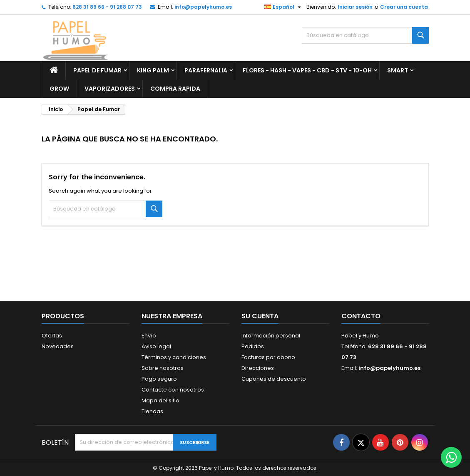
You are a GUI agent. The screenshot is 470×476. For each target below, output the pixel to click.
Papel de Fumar (97, 70)
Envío (149, 336)
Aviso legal (156, 346)
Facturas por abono (268, 357)
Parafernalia (206, 70)
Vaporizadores (110, 89)
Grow (59, 89)
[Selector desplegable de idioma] (284, 7)
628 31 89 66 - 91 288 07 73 (107, 7)
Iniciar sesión (355, 7)
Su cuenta (260, 316)
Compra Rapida (175, 89)
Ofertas (52, 336)
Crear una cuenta (404, 7)
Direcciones (258, 368)
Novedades (58, 346)
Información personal (271, 336)
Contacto (361, 316)
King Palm (153, 70)
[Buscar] (365, 35)
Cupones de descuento (274, 379)
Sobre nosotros (163, 368)
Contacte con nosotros (173, 390)
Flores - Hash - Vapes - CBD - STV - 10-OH (307, 70)
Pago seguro (159, 379)
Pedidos (253, 346)
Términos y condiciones (174, 357)
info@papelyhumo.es (203, 7)
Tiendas (152, 411)
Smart (398, 70)
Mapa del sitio (160, 400)
